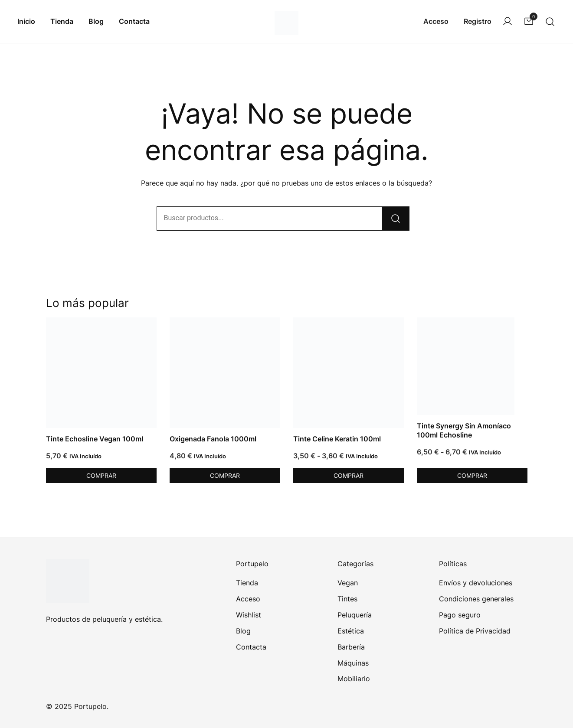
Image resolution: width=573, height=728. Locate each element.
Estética (351, 631)
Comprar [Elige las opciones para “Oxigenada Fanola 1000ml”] (225, 475)
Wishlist (249, 615)
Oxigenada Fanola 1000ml (213, 439)
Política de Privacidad (475, 631)
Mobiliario (354, 679)
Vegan (348, 583)
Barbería (351, 647)
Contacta (134, 21)
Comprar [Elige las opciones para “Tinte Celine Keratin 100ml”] (349, 475)
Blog (96, 21)
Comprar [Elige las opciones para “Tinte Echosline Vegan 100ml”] (101, 475)
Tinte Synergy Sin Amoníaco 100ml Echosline (464, 430)
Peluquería (355, 615)
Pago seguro (460, 615)
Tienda (62, 21)
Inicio (26, 21)
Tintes (347, 599)
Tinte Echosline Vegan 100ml (95, 439)
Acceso (436, 21)
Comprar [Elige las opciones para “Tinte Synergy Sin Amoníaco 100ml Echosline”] (472, 475)
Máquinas (353, 663)
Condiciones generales (476, 599)
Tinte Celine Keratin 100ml (337, 439)
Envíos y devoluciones (476, 583)
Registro (478, 21)
